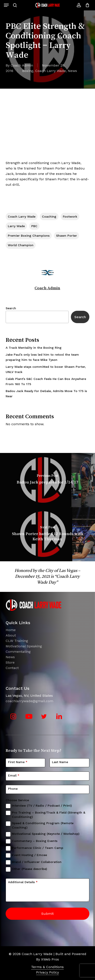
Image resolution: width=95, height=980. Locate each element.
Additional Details (23, 882)
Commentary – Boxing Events (35, 841)
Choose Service (17, 800)
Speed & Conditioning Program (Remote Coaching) (43, 825)
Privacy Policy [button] (47, 972)
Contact (12, 668)
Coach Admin (22, 65)
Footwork (70, 217)
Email (14, 775)
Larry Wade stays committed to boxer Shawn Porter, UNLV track (46, 369)
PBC (34, 226)
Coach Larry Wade (51, 71)
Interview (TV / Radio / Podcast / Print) (42, 806)
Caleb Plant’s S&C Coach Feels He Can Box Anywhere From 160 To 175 (46, 381)
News (72, 71)
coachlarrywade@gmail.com (29, 701)
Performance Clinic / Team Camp (38, 848)
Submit (47, 914)
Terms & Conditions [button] (47, 967)
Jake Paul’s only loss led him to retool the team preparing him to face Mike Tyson (42, 357)
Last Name (60, 762)
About (11, 635)
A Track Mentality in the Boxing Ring (34, 348)
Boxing (28, 71)
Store (10, 662)
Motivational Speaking (24, 646)
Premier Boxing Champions (29, 236)
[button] (6, 5)
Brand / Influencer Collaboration (37, 862)
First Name (18, 762)
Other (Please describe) (29, 869)
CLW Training (17, 641)
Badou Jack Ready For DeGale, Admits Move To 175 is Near (46, 394)
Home (11, 630)
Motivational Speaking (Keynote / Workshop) (46, 834)
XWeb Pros (50, 959)
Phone (13, 789)
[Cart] (86, 5)
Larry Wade (16, 226)
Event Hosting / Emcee (29, 855)
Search (11, 308)
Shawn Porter (67, 236)
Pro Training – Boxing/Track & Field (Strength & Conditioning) (49, 815)
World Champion (21, 245)
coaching (49, 217)
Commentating (18, 652)
